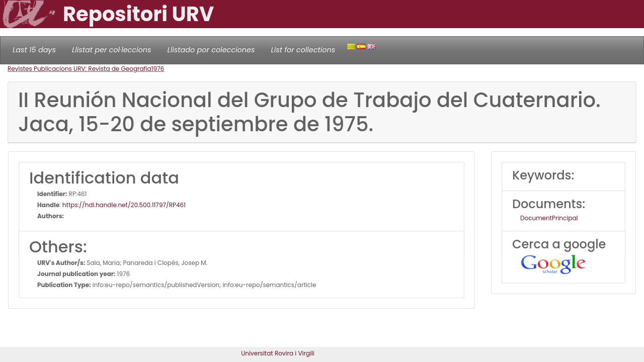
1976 (158, 69)
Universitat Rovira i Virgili (278, 353)
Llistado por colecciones (211, 50)
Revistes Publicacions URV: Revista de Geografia (79, 69)
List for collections (303, 50)
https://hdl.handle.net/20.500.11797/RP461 (124, 205)
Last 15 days (34, 50)
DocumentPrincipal (549, 218)
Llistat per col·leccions (112, 50)
